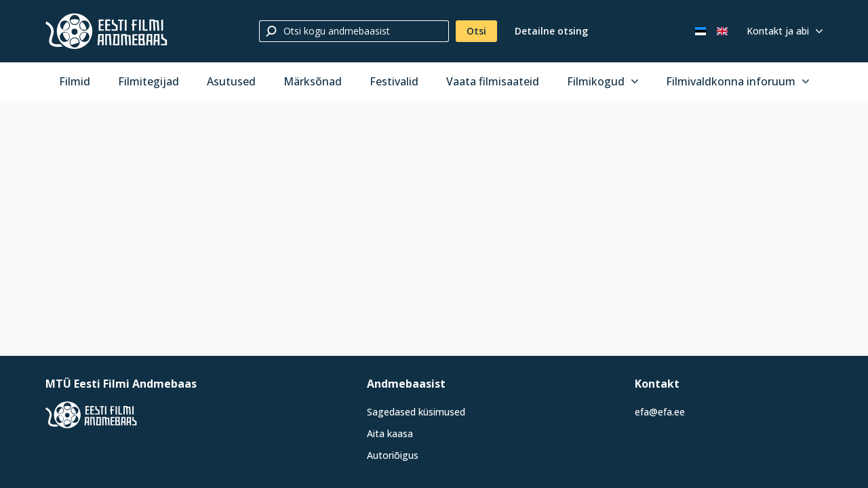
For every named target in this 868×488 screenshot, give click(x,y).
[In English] (722, 31)
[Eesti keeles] (701, 31)
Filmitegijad (149, 81)
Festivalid (394, 81)
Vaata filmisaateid (493, 81)
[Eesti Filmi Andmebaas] (106, 31)
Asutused (231, 81)
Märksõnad (313, 81)
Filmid (75, 81)
